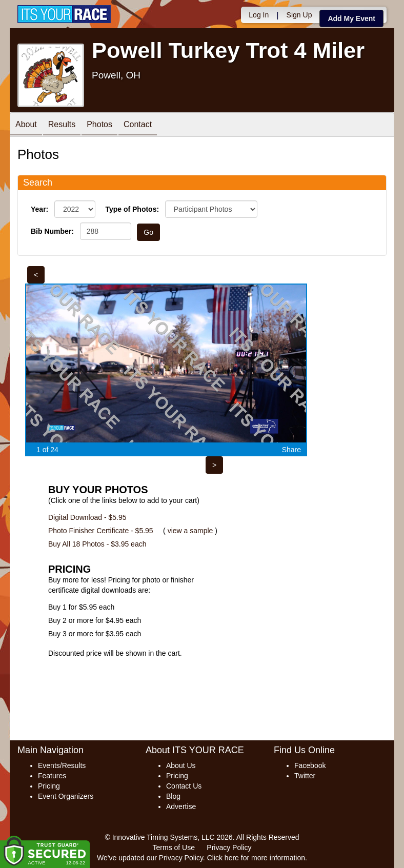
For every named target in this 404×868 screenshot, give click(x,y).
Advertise (181, 806)
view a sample (190, 531)
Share (291, 450)
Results (62, 125)
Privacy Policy (229, 847)
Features (52, 776)
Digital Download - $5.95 (87, 517)
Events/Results (62, 765)
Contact (138, 125)
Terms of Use (174, 847)
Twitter (305, 776)
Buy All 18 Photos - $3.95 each (97, 544)
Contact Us (184, 786)
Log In (259, 15)
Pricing (49, 786)
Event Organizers (66, 796)
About (26, 125)
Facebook (310, 765)
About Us (181, 765)
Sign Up (299, 15)
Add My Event (351, 18)
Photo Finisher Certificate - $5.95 (101, 531)
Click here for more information (256, 858)
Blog (173, 796)
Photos (99, 125)
